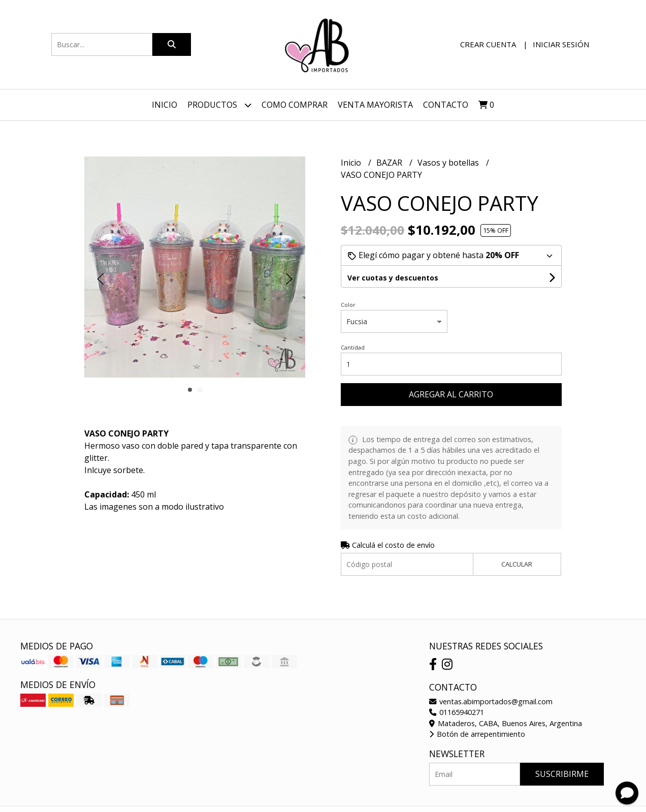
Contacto (446, 105)
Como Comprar (295, 105)
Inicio (165, 105)
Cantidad (353, 347)
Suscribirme (562, 774)
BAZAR (390, 163)
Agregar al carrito (451, 394)
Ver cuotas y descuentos (393, 278)
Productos (219, 105)
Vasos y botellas (449, 163)
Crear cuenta (488, 44)
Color (348, 305)
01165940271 (457, 712)
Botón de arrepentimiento (477, 734)
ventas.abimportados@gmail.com (491, 701)
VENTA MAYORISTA (375, 105)
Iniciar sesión (561, 44)
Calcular (517, 564)
